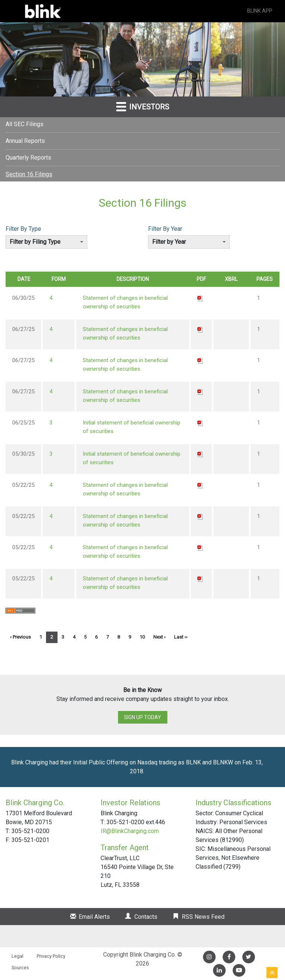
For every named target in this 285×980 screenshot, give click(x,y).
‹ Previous (20, 637)
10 (142, 637)
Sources (20, 968)
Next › (159, 637)
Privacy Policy (51, 956)
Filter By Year (165, 229)
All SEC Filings (24, 124)
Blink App (255, 11)
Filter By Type (23, 229)
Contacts (146, 917)
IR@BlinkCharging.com (130, 831)
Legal (17, 956)
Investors (143, 106)
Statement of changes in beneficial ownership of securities (125, 302)
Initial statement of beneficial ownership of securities (132, 427)
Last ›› (181, 637)
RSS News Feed (203, 917)
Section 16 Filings (29, 174)
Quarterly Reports (28, 158)
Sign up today (142, 717)
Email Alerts (94, 917)
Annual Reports (25, 141)
